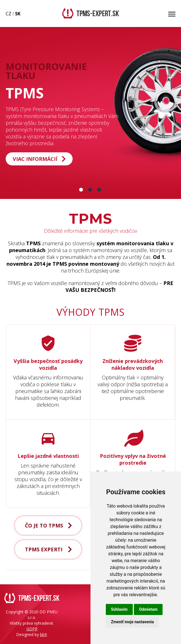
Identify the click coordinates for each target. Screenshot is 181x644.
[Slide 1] (81, 190)
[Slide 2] (90, 190)
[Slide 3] (100, 190)
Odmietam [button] (148, 609)
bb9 (43, 634)
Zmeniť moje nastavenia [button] (132, 622)
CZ (9, 14)
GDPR (32, 629)
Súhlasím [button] (119, 609)
